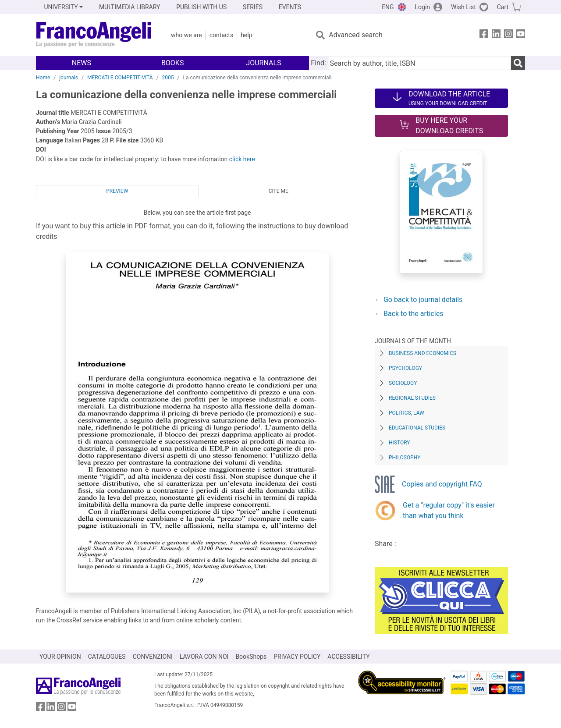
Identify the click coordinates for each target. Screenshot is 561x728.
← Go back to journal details (419, 300)
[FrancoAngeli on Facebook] (484, 35)
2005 (168, 78)
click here (242, 159)
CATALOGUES (107, 657)
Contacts (221, 35)
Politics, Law (407, 413)
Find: (318, 63)
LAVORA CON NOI (204, 657)
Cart (503, 7)
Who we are (186, 35)
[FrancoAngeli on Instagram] (508, 35)
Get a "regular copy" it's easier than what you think (449, 510)
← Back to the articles (409, 314)
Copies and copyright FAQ (442, 484)
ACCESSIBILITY (348, 657)
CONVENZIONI (153, 657)
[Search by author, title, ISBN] (419, 63)
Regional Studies (412, 398)
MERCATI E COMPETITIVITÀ (120, 78)
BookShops (251, 657)
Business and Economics (423, 353)
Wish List (463, 7)
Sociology (403, 383)
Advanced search (355, 35)
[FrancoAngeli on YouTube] (521, 35)
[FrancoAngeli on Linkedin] (496, 35)
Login (423, 7)
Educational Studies (417, 428)
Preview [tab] (117, 191)
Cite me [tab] (279, 191)
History (399, 443)
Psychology (405, 368)
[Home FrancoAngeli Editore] (94, 35)
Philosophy (405, 458)
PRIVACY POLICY (297, 657)
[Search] (518, 63)
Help (246, 35)
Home (43, 78)
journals (69, 78)
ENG (388, 7)
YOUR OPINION (60, 657)
